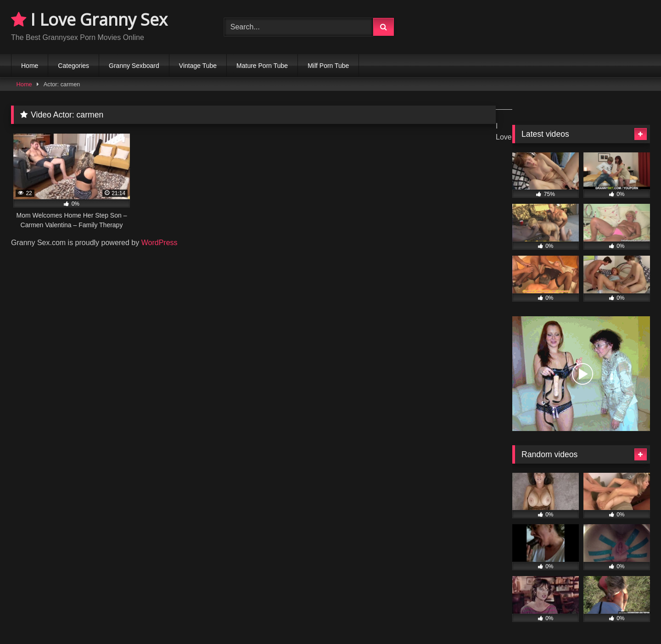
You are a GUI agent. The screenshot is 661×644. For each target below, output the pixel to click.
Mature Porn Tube (262, 66)
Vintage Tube (198, 66)
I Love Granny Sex (89, 20)
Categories (73, 66)
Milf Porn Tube (328, 66)
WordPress (160, 243)
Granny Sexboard (134, 66)
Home (30, 66)
